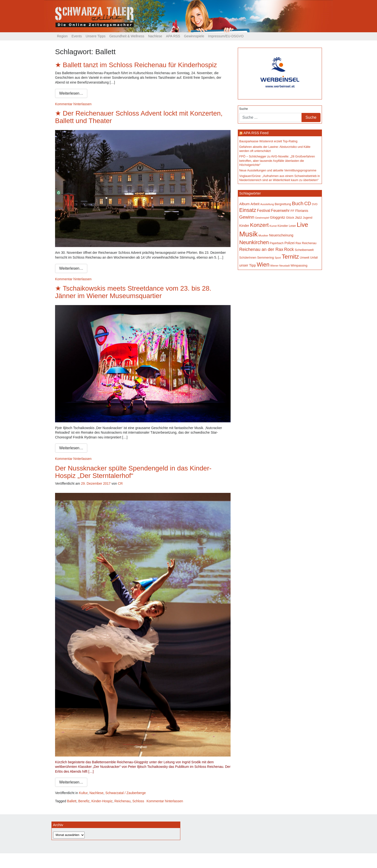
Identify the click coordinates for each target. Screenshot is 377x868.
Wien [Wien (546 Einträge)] (263, 265)
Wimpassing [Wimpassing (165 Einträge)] (299, 265)
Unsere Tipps (95, 36)
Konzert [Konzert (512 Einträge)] (259, 225)
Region (62, 36)
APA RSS (173, 36)
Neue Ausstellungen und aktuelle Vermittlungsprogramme (278, 170)
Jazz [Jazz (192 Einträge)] (298, 217)
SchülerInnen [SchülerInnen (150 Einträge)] (248, 258)
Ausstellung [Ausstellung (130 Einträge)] (267, 204)
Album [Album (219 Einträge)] (244, 204)
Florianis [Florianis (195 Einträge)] (302, 211)
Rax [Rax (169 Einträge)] (298, 243)
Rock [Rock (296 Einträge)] (289, 249)
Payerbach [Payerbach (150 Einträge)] (277, 243)
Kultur (83, 793)
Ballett (72, 801)
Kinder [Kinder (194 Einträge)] (244, 226)
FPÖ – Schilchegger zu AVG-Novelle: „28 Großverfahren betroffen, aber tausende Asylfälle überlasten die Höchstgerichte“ (277, 161)
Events (77, 36)
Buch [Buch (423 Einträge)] (298, 203)
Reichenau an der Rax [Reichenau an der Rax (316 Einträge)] (261, 249)
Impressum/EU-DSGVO (226, 36)
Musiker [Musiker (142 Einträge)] (263, 235)
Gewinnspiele (194, 36)
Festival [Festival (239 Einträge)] (264, 210)
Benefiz (84, 801)
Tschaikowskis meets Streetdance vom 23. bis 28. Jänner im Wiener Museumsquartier (133, 292)
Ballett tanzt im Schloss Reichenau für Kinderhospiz (140, 65)
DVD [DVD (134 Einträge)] (315, 204)
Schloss (138, 801)
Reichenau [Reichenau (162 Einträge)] (309, 243)
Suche (244, 109)
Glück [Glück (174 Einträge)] (290, 218)
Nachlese (155, 36)
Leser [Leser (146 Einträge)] (292, 226)
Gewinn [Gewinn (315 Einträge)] (247, 217)
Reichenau (123, 801)
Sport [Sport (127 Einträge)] (278, 258)
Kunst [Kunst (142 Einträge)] (273, 226)
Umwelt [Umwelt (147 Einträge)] (305, 258)
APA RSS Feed (256, 133)
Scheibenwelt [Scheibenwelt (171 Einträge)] (304, 250)
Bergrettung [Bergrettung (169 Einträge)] (283, 204)
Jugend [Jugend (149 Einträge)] (308, 218)
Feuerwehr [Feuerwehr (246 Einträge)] (280, 210)
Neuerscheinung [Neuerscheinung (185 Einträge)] (281, 235)
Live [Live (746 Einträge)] (302, 225)
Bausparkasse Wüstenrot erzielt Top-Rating (268, 141)
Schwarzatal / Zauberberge (126, 793)
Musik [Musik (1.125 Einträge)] (248, 234)
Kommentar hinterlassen (73, 104)
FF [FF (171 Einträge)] (292, 211)
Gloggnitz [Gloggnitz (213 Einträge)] (277, 217)
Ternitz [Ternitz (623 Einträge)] (290, 257)
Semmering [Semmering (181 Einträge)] (266, 258)
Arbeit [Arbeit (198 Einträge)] (255, 204)
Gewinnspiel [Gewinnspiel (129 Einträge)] (262, 218)
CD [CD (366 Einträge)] (308, 203)
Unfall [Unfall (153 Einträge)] (314, 258)
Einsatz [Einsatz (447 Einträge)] (248, 210)
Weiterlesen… (71, 93)
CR (120, 483)
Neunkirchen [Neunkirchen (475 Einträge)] (254, 242)
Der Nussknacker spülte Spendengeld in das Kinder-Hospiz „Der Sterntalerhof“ (133, 472)
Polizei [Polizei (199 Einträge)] (289, 243)
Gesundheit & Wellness (127, 36)
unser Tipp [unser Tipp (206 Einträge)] (248, 265)
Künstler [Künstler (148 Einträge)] (283, 226)
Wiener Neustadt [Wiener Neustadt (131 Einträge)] (280, 266)
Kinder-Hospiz (102, 801)
